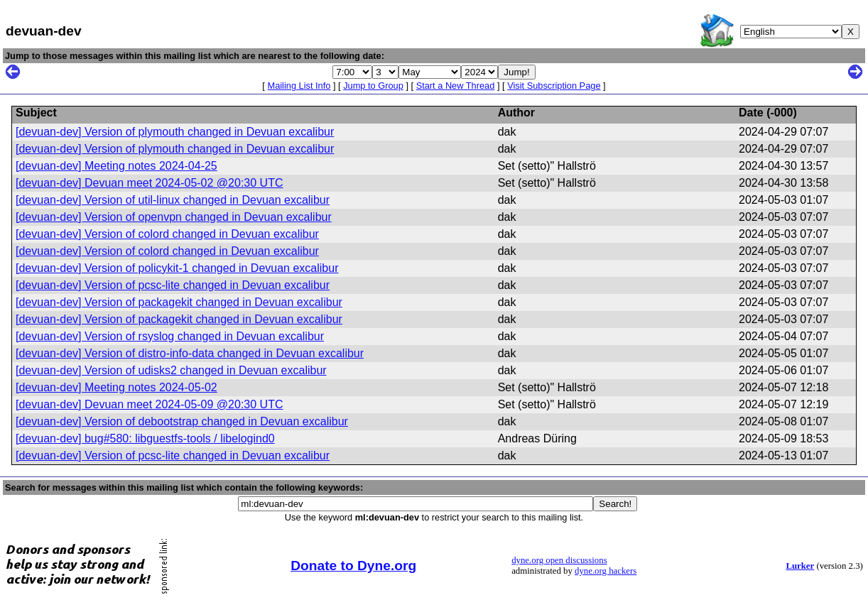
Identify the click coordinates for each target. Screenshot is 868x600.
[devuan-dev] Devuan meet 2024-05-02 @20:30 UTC (149, 183)
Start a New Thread (456, 86)
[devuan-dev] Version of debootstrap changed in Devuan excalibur (182, 421)
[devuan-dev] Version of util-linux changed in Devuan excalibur (173, 200)
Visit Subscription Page (554, 86)
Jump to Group (373, 86)
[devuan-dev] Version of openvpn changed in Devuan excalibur (174, 217)
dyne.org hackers (606, 571)
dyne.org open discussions (559, 560)
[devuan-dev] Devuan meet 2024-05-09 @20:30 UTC (149, 404)
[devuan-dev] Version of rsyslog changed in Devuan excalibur (170, 336)
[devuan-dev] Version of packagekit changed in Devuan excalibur (179, 302)
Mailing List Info (299, 86)
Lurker (800, 566)
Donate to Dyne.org (353, 566)
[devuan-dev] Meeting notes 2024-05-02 (116, 387)
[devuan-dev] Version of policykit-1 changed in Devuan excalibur (177, 268)
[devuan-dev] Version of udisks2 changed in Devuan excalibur (171, 370)
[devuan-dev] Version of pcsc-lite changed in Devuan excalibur (173, 285)
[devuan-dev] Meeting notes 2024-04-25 (116, 166)
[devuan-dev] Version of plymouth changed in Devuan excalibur (175, 132)
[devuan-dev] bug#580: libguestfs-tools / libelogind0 (145, 438)
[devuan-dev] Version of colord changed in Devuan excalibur (167, 234)
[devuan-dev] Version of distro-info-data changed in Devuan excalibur (190, 353)
